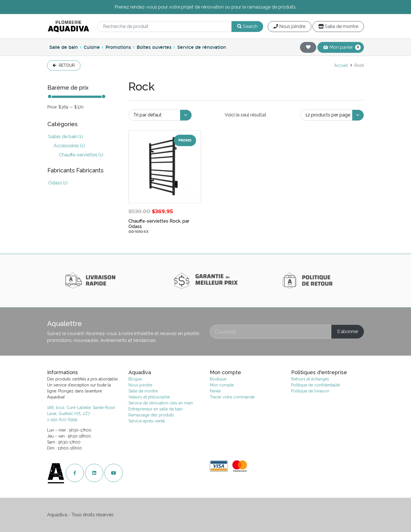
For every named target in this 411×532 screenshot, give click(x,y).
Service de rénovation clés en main (161, 403)
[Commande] (160, 115)
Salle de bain (64, 47)
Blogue (135, 379)
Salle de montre (338, 26)
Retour (64, 65)
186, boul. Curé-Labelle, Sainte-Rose (81, 408)
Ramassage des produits (151, 415)
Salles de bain (66, 137)
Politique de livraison (310, 391)
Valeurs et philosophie (149, 397)
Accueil (341, 65)
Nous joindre (289, 26)
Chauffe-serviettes (81, 155)
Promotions (118, 47)
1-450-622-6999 (62, 420)
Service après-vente (147, 421)
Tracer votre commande (232, 397)
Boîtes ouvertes (154, 47)
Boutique (218, 379)
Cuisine (92, 47)
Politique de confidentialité (316, 385)
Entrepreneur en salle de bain (156, 409)
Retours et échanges (310, 379)
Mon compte (222, 385)
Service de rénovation (202, 47)
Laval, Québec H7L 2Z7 (68, 414)
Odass (58, 183)
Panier (215, 391)
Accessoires (69, 146)
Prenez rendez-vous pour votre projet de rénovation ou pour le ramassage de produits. (205, 7)
